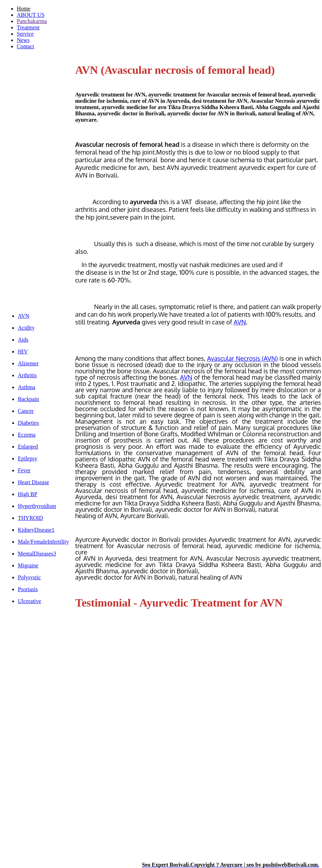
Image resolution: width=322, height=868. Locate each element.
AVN (24, 316)
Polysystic (29, 577)
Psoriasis (28, 589)
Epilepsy (28, 458)
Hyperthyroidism (37, 506)
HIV (23, 351)
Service (25, 34)
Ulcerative (30, 601)
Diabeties (28, 423)
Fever (24, 470)
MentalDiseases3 (37, 554)
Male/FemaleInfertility (43, 542)
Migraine (28, 565)
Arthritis (27, 375)
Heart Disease (33, 482)
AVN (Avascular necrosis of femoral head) (175, 70)
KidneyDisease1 (36, 530)
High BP (28, 494)
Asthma (27, 387)
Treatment (28, 27)
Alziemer (28, 363)
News (23, 40)
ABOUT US (31, 15)
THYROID (30, 518)
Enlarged (28, 447)
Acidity (26, 328)
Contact (26, 46)
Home (24, 9)
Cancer (26, 411)
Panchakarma (32, 21)
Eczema (27, 435)
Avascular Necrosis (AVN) (242, 358)
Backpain (28, 399)
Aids (23, 340)
